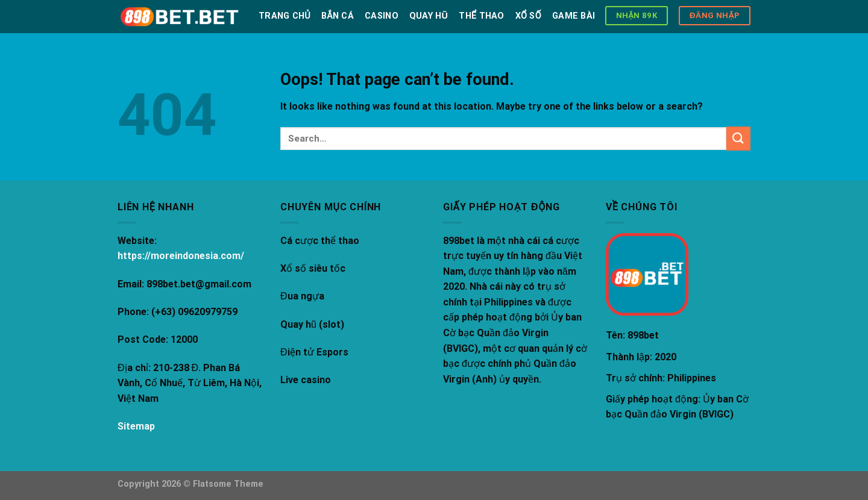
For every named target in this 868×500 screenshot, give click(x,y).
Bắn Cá (338, 16)
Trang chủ (285, 16)
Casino (382, 16)
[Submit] (738, 138)
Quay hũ (429, 16)
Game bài (574, 16)
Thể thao (481, 16)
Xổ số (528, 16)
